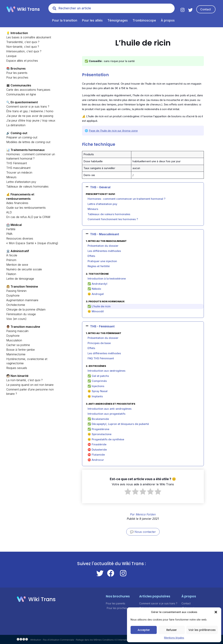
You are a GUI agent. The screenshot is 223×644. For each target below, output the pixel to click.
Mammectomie (16, 354)
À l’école (12, 255)
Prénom (11, 260)
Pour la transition (65, 20)
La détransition (16, 125)
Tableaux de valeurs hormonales (27, 186)
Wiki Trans (28, 9)
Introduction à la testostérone (107, 279)
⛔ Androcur (96, 460)
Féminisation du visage (21, 314)
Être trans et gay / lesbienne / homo (30, 111)
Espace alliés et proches (22, 61)
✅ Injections (96, 386)
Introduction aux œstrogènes (106, 371)
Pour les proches (17, 77)
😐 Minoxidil (96, 311)
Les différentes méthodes (104, 251)
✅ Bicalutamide (98, 419)
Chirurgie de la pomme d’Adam (26, 309)
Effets (91, 256)
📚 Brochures (16, 68)
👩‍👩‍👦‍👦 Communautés (19, 85)
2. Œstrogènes (96, 366)
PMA (9, 234)
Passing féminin (16, 291)
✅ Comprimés (97, 381)
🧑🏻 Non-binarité (17, 376)
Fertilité (11, 229)
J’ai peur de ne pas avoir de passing (30, 116)
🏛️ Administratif (18, 251)
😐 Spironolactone (99, 434)
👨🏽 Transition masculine (23, 327)
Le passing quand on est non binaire (30, 385)
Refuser (172, 630)
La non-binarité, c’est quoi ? (24, 380)
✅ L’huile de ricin (99, 306)
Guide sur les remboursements (26, 208)
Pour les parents (17, 73)
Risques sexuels (17, 368)
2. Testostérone (97, 274)
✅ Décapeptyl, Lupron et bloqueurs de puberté (118, 424)
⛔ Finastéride (97, 444)
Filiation (11, 274)
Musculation (14, 340)
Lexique (11, 56)
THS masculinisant (18, 168)
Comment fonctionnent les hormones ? (113, 219)
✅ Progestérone (98, 429)
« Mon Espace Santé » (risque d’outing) (32, 243)
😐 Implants (95, 396)
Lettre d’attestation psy (21, 182)
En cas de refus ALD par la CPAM (28, 217)
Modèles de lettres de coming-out (28, 142)
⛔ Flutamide (96, 455)
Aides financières (17, 203)
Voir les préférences (202, 630)
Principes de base (99, 343)
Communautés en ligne (21, 94)
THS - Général (100, 187)
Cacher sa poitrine (18, 345)
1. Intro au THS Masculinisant (106, 241)
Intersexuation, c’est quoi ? (24, 51)
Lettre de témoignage (20, 279)
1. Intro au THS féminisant (104, 333)
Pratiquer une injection (102, 261)
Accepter (144, 630)
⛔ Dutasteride (97, 450)
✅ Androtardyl (97, 284)
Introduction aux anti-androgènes (110, 409)
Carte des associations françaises (28, 90)
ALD (9, 212)
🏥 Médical (14, 225)
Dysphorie (13, 295)
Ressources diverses (20, 238)
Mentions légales (174, 638)
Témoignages (118, 20)
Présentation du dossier (103, 246)
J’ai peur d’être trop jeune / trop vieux (31, 120)
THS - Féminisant (102, 326)
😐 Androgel (96, 294)
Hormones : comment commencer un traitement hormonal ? (126, 199)
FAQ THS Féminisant (101, 358)
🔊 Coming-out (17, 133)
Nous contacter (145, 532)
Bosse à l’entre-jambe (21, 350)
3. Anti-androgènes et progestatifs (111, 404)
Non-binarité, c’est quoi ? (23, 47)
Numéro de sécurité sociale (24, 269)
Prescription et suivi (100, 194)
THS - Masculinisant (105, 234)
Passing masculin (17, 331)
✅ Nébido (94, 289)
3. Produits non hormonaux (105, 301)
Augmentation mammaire (22, 300)
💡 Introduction (17, 33)
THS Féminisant (17, 163)
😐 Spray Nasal (98, 391)
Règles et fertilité (99, 266)
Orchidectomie (16, 305)
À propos (168, 20)
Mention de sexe (17, 265)
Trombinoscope (144, 20)
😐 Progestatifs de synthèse (106, 439)
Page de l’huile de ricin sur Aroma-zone (113, 131)
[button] (216, 612)
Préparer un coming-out (22, 137)
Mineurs (11, 177)
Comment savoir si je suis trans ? (28, 106)
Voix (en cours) (16, 319)
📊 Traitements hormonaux (25, 150)
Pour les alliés (92, 20)
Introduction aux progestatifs (106, 414)
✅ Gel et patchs (98, 376)
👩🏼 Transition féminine (22, 287)
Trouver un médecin (19, 172)
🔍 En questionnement (22, 102)
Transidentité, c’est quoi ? (23, 42)
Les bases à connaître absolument (29, 37)
